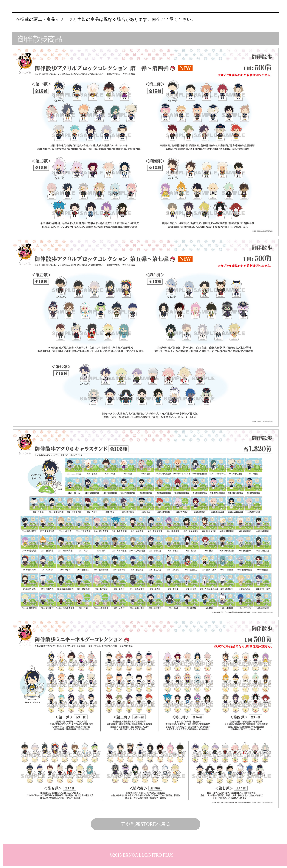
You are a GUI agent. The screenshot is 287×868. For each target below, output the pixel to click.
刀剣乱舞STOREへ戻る (146, 824)
